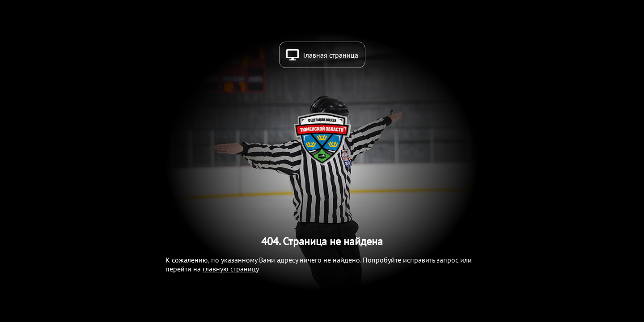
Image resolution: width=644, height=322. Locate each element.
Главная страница (331, 55)
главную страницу (231, 269)
